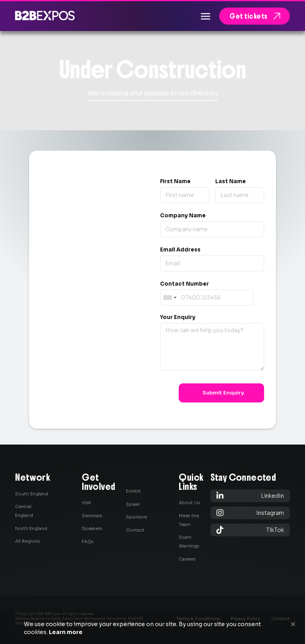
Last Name (231, 181)
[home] (45, 15)
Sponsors (136, 517)
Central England (24, 511)
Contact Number (184, 284)
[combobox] (170, 298)
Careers (187, 559)
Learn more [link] (66, 632)
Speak (133, 504)
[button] (293, 624)
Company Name (183, 216)
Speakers (92, 528)
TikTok (250, 530)
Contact (135, 530)
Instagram (250, 513)
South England (32, 494)
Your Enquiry (178, 317)
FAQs (88, 542)
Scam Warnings (189, 542)
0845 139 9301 (89, 368)
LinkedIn (250, 496)
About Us (189, 503)
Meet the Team (189, 520)
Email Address (180, 250)
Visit (87, 503)
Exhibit (133, 491)
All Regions (27, 541)
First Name (175, 181)
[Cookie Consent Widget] (152, 628)
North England (31, 528)
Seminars (92, 516)
